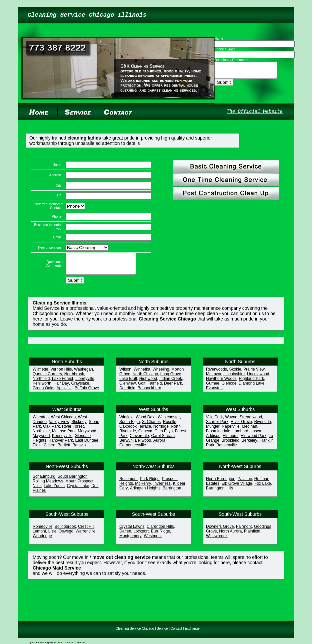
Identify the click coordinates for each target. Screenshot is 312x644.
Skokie (235, 373)
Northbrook (74, 378)
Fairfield (155, 387)
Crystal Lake (78, 490)
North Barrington (221, 483)
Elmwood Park (253, 440)
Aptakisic (64, 392)
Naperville (230, 430)
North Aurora (230, 535)
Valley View (59, 426)
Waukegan (83, 373)
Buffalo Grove (87, 392)
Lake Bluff (128, 383)
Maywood (41, 440)
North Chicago (145, 378)
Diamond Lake (251, 387)
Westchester (169, 421)
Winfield (126, 421)
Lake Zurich (54, 490)
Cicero (49, 449)
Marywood (87, 435)
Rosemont (128, 483)
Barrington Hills (219, 492)
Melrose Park (64, 435)
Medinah (249, 430)
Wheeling (161, 373)
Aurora (159, 444)
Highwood (148, 383)
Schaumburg (44, 480)
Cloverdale (139, 440)
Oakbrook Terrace (135, 430)
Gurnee (213, 387)
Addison (213, 440)
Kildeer (179, 487)
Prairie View (254, 373)
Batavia (79, 449)
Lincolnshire (234, 378)
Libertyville (85, 383)
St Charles (151, 426)
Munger (213, 430)
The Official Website (255, 112)
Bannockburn (149, 392)
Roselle (170, 426)
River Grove (241, 426)
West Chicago (63, 421)
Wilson (125, 373)
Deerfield (127, 392)
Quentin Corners (47, 378)
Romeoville (42, 530)
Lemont (39, 535)
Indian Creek (171, 383)
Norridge (161, 430)
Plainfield (252, 535)
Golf (142, 387)
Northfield (41, 383)
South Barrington (73, 480)
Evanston (214, 392)
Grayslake (80, 387)
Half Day (61, 387)
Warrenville (86, 535)
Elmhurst (230, 440)
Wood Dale (145, 421)
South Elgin (129, 426)
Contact (176, 628)
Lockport (141, 535)
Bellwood (143, 444)
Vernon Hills (61, 373)
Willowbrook (217, 540)
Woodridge (42, 540)
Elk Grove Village (237, 487)
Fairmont (244, 530)
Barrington (172, 492)
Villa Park (214, 421)
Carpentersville (133, 449)
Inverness (162, 487)
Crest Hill (86, 530)
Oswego (66, 535)
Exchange (192, 628)
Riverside (263, 426)
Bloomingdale (218, 435)
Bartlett (64, 449)
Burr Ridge (160, 535)
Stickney (79, 426)
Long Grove (171, 378)
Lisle (52, 535)
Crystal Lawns (132, 530)
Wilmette (40, 373)
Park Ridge (149, 483)
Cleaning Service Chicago (135, 628)
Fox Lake (262, 487)
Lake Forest (62, 383)
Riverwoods (216, 373)
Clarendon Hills (160, 530)
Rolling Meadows (48, 485)
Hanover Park (60, 444)
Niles (37, 490)
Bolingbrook (65, 530)
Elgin (37, 449)
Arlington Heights (145, 492)
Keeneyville (62, 440)
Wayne (231, 421)
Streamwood (251, 421)
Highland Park (251, 383)
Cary (123, 492)
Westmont (153, 540)
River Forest (72, 430)
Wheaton (41, 421)
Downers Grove (220, 530)
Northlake (41, 435)
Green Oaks (43, 392)
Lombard (240, 435)
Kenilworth (42, 387)
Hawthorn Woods (221, 383)
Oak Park (51, 430)
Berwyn (126, 444)
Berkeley (249, 444)
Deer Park (173, 387)
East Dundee (86, 444)
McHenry (143, 487)
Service (162, 628)
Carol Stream (163, 440)
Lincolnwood (258, 378)
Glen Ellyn (163, 435)
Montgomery (130, 540)
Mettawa (213, 378)
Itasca (256, 435)
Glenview (127, 387)
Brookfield (230, 444)
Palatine (245, 483)
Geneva (145, 435)
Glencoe (229, 387)
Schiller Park (217, 426)
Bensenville (226, 449)
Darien (125, 535)
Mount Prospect (79, 485)
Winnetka (142, 373)
